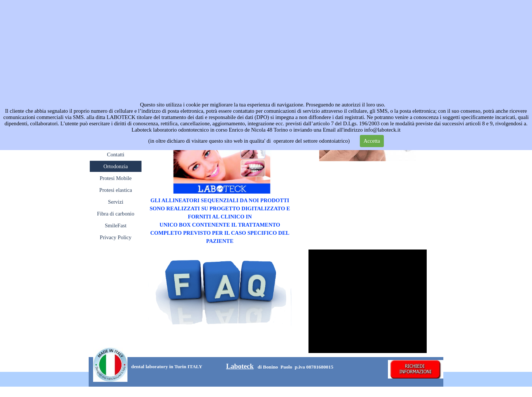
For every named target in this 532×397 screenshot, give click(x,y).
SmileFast (116, 225)
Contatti (115, 155)
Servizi (116, 202)
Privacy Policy (116, 237)
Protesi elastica (116, 190)
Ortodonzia (116, 166)
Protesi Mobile (116, 178)
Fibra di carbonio (116, 214)
